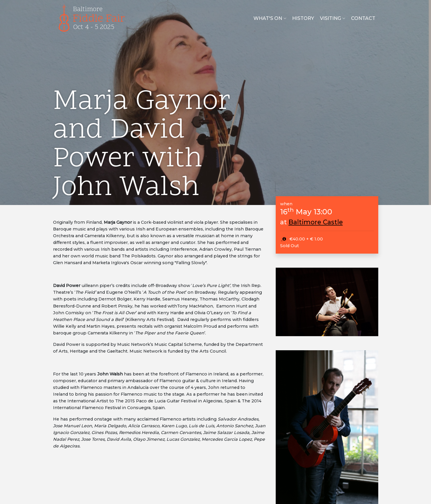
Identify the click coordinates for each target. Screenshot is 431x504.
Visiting (333, 18)
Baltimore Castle (316, 222)
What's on (270, 18)
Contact (363, 18)
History (303, 18)
